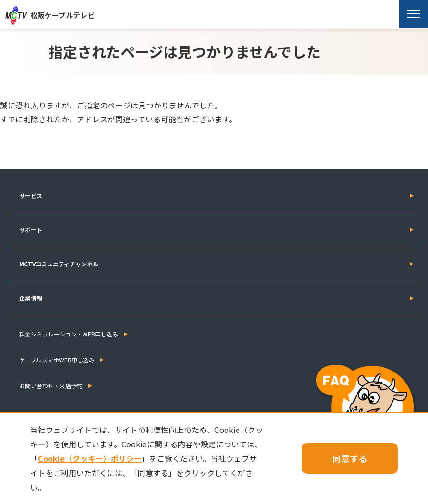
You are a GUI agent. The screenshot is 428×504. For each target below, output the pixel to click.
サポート (31, 230)
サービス (31, 196)
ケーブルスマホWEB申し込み (57, 360)
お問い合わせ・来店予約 (51, 386)
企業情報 (31, 298)
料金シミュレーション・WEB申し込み (69, 334)
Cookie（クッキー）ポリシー (90, 458)
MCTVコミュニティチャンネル (59, 264)
